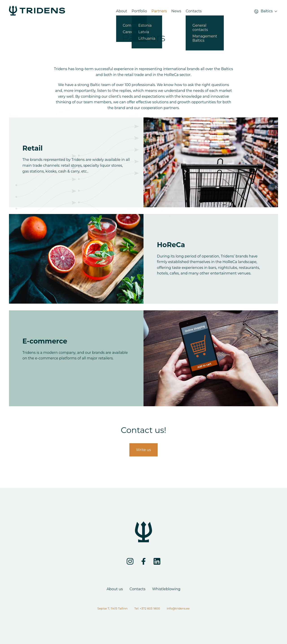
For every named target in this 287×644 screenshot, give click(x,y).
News (176, 12)
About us (115, 589)
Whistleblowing (166, 589)
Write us (143, 450)
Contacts (194, 12)
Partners (159, 12)
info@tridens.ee (178, 608)
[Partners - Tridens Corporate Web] (37, 12)
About (122, 12)
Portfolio (139, 12)
